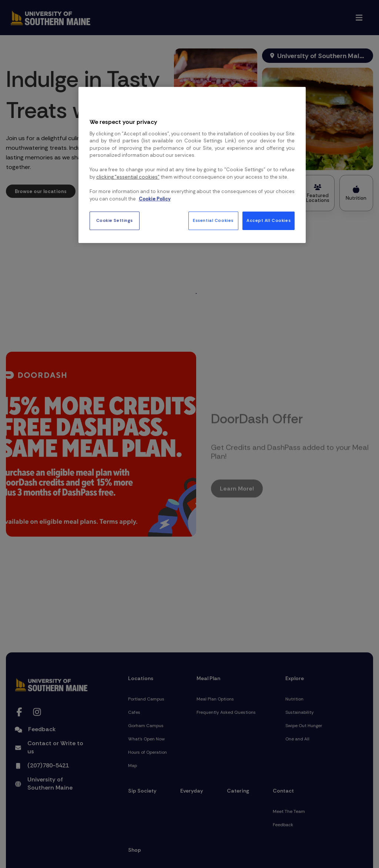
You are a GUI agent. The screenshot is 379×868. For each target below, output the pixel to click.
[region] (192, 165)
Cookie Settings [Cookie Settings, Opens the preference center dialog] (115, 221)
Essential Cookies (213, 221)
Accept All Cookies (269, 221)
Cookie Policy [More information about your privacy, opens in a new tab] (155, 199)
